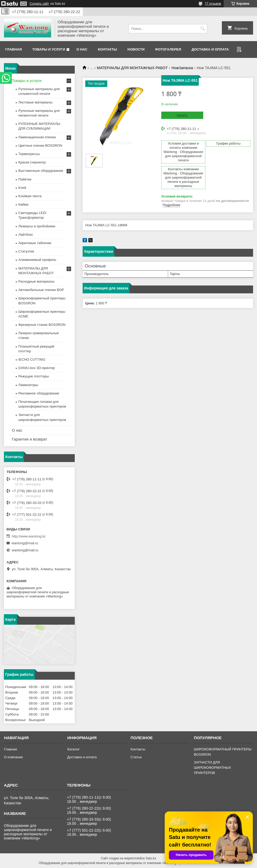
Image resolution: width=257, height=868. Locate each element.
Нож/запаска (182, 68)
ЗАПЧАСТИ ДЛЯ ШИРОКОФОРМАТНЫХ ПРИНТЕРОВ (212, 768)
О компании (13, 757)
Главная (14, 49)
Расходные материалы (36, 281)
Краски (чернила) (32, 162)
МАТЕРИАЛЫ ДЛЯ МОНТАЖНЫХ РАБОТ (132, 68)
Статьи (136, 757)
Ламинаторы (28, 385)
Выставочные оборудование (41, 171)
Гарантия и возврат (30, 439)
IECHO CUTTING (32, 359)
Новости (136, 49)
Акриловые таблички (35, 243)
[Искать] (203, 29)
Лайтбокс (26, 235)
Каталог (73, 749)
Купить (182, 115)
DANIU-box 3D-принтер (37, 368)
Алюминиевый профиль (37, 260)
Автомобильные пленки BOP (41, 290)
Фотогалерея (168, 49)
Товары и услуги (49, 49)
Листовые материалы (35, 102)
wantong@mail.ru (25, 543)
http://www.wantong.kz (29, 536)
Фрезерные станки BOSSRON (42, 325)
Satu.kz (151, 858)
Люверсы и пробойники (37, 226)
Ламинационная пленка (37, 137)
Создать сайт (39, 4)
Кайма (23, 204)
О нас (82, 49)
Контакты (107, 49)
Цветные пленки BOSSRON (40, 145)
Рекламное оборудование (39, 393)
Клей (22, 188)
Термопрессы (29, 154)
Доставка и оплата (210, 49)
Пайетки (25, 179)
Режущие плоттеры (34, 376)
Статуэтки (26, 251)
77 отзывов (213, 4)
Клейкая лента (30, 196)
